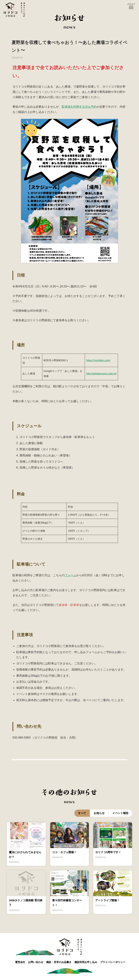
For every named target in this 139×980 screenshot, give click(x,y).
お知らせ (99, 813)
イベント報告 (120, 813)
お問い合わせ (34, 962)
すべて (82, 813)
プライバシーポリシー (119, 962)
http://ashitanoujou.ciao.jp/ (101, 374)
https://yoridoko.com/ (98, 360)
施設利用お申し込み (89, 962)
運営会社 (15, 962)
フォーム (70, 575)
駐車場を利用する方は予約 (79, 107)
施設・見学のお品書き (60, 962)
